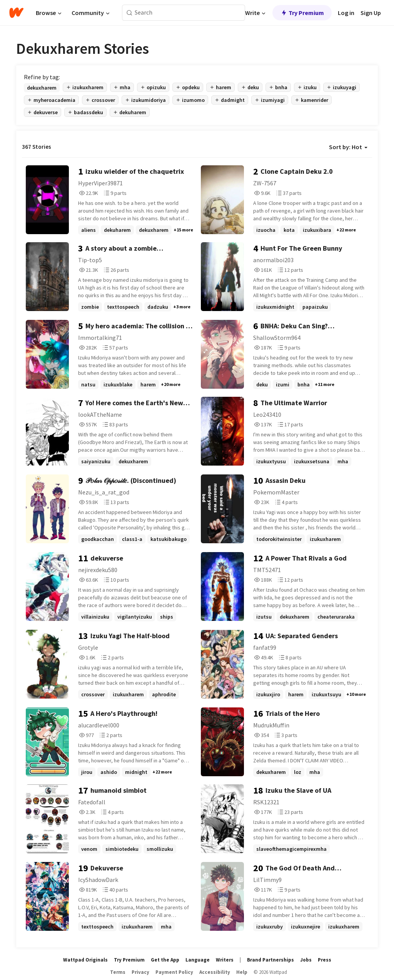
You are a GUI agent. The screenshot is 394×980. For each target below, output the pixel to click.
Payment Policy (174, 972)
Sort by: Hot (348, 147)
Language (198, 960)
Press (325, 960)
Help (242, 972)
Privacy (140, 972)
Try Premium (302, 13)
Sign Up (371, 13)
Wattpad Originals (85, 960)
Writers (225, 960)
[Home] (16, 13)
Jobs (306, 960)
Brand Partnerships (270, 960)
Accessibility (215, 972)
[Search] (129, 13)
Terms (118, 972)
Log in (346, 13)
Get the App (165, 960)
